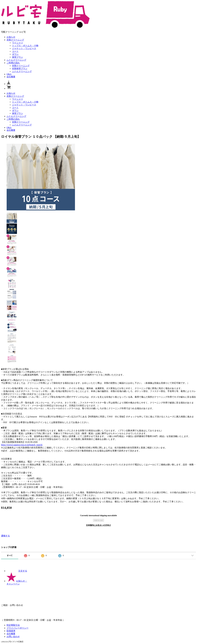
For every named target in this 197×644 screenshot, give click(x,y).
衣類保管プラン (20, 69)
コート (15, 51)
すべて (10, 556)
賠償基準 (11, 631)
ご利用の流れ (13, 63)
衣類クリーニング (15, 40)
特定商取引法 (13, 625)
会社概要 (11, 77)
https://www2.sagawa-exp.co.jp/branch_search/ (22, 445)
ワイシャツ (18, 43)
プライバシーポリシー (18, 628)
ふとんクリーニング (16, 60)
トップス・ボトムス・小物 (25, 46)
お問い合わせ (13, 637)
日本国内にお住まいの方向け (99, 525)
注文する (17, 571)
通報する (5, 536)
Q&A (9, 74)
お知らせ (11, 37)
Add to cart (99, 520)
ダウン (15, 54)
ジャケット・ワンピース (24, 48)
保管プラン (18, 57)
